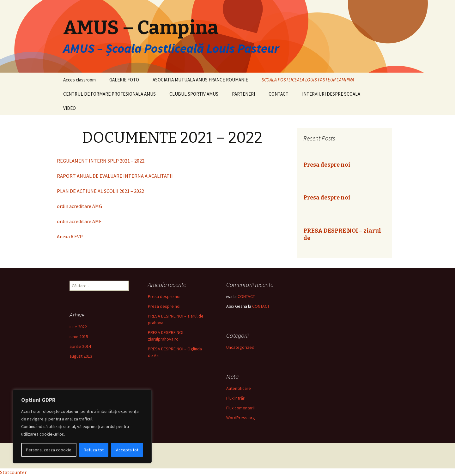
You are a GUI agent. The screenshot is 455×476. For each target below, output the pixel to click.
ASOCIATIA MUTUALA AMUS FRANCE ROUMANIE (200, 80)
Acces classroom (79, 80)
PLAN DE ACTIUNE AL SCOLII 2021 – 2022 (100, 191)
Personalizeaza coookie (49, 450)
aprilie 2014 (80, 346)
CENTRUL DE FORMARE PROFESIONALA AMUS (109, 94)
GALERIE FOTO (124, 80)
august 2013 (81, 356)
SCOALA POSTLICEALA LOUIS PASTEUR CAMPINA (308, 80)
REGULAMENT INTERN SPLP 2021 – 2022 (101, 161)
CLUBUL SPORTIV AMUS (194, 94)
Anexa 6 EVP (70, 236)
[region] (82, 426)
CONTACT (279, 94)
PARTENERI (243, 94)
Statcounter (13, 472)
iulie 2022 (78, 327)
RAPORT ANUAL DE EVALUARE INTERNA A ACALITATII (115, 176)
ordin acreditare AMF (79, 221)
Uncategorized (240, 347)
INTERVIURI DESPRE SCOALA (331, 94)
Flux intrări (236, 398)
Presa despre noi (327, 165)
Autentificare (239, 388)
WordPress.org (241, 418)
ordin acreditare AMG (79, 206)
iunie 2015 (79, 336)
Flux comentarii (240, 408)
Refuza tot (94, 450)
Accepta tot (127, 450)
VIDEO (70, 108)
